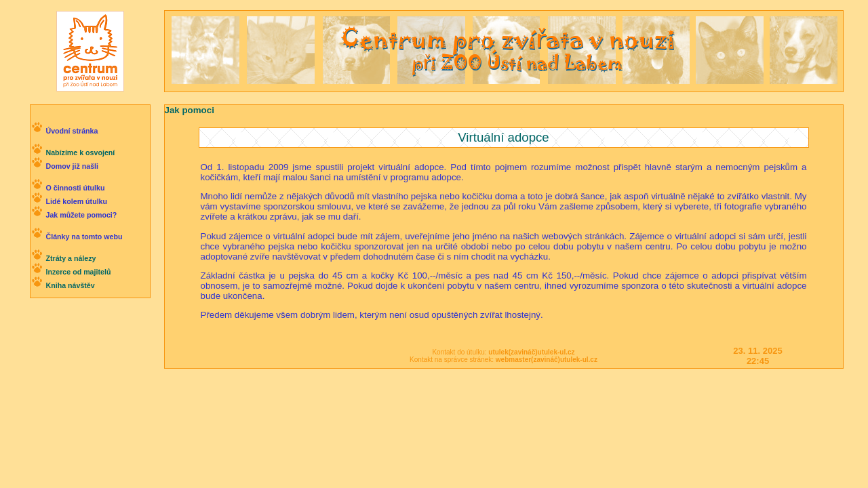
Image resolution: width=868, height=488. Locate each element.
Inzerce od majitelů (78, 272)
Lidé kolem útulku (76, 201)
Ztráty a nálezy (71, 258)
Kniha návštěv (70, 285)
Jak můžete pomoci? (81, 215)
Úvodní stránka (72, 131)
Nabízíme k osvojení (80, 152)
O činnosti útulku (75, 188)
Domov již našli (72, 166)
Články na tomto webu (84, 237)
